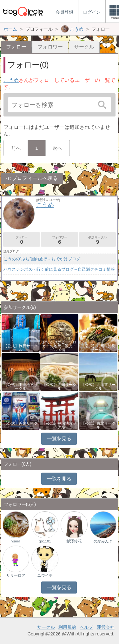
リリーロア (16, 575)
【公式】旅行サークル (21, 348)
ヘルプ (86, 627)
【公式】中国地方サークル (59, 425)
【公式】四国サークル (59, 387)
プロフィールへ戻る (35, 178)
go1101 (45, 541)
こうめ (11, 80)
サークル (84, 47)
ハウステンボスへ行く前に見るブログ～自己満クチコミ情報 (59, 269)
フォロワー (50, 47)
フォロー (22, 240)
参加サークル (97, 240)
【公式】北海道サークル (98, 387)
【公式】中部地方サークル (21, 387)
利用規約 (67, 627)
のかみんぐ (103, 541)
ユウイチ (45, 575)
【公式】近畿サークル (21, 425)
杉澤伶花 (74, 541)
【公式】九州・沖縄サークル (98, 348)
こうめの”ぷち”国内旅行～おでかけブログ (42, 259)
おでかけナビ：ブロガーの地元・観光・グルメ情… (59, 346)
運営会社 (106, 627)
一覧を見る (59, 438)
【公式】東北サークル (98, 425)
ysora (16, 541)
